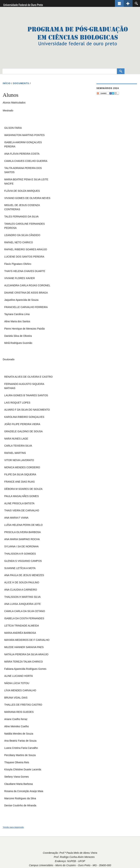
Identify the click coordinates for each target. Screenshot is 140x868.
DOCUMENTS (21, 83)
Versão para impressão (13, 827)
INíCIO (7, 83)
